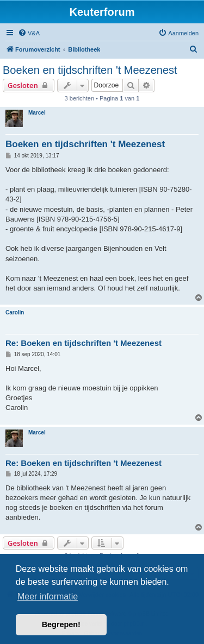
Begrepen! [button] (61, 624)
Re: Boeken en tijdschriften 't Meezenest (84, 343)
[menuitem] (29, 33)
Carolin (15, 312)
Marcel (37, 113)
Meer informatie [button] (48, 596)
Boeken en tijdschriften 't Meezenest (90, 70)
